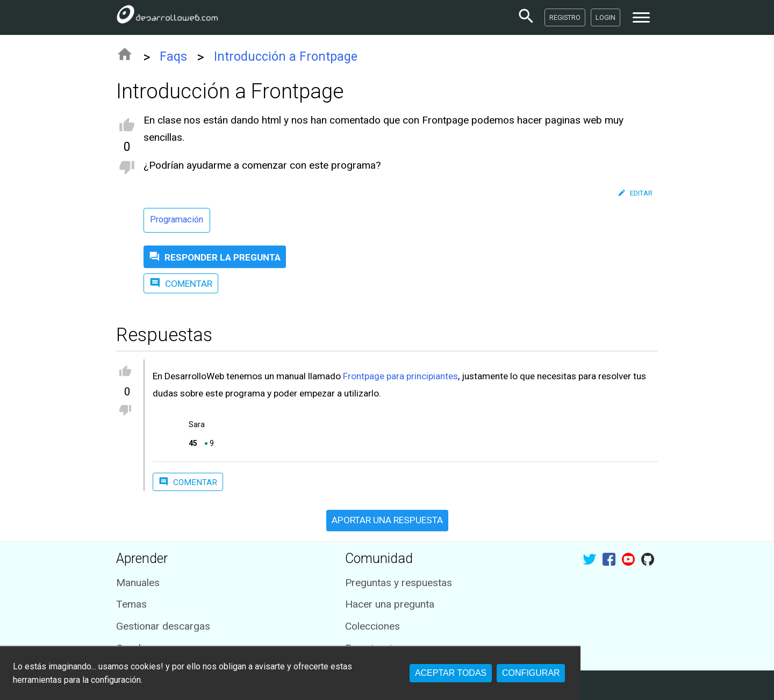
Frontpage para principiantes (400, 376)
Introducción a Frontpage (286, 57)
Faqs (173, 57)
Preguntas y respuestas (399, 583)
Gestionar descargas (163, 626)
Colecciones (372, 626)
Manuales (138, 583)
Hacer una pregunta (390, 604)
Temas (131, 604)
